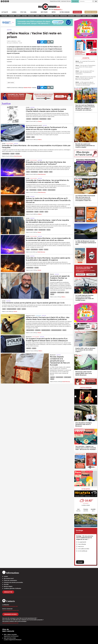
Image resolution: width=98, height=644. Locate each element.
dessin (49, 119)
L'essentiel (86, 58)
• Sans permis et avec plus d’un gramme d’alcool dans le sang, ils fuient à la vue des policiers (86, 78)
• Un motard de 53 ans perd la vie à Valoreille (85, 62)
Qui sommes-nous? (9, 578)
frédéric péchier (61, 292)
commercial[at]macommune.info (11, 610)
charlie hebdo (35, 119)
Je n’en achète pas (83, 551)
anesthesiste (53, 292)
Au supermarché (82, 542)
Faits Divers (10, 144)
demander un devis (10, 614)
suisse (46, 212)
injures (4, 309)
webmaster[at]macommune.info (10, 623)
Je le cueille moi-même (84, 549)
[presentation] (75, 396)
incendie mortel (42, 230)
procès (67, 292)
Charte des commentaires (10, 580)
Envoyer (80, 562)
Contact (6, 576)
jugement (53, 377)
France (52, 274)
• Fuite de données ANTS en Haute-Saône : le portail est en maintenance (85, 72)
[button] (93, 1)
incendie (18, 154)
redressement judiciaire (56, 330)
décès (36, 230)
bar (27, 190)
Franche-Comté (30, 316)
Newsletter (8, 592)
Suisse (28, 107)
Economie (38, 316)
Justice (9, 30)
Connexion (91, 274)
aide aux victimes (30, 330)
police (33, 137)
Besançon (29, 337)
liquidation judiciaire (46, 330)
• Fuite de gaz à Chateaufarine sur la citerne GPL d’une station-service (85, 67)
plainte (19, 309)
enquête (28, 137)
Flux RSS (6, 584)
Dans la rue (81, 546)
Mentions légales (8, 586)
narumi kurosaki (59, 377)
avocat (28, 172)
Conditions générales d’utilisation (12, 588)
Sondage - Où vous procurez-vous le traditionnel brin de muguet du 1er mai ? (85, 538)
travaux (64, 330)
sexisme (24, 309)
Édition (51, 9)
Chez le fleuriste (82, 544)
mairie (51, 172)
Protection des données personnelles (13, 582)
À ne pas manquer (86, 388)
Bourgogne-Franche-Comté (34, 125)
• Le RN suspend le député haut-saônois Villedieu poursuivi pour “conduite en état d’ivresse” (85, 84)
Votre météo (86, 489)
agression (29, 348)
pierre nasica (11, 83)
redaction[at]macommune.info (10, 606)
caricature (29, 119)
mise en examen (51, 190)
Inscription (81, 274)
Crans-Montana (43, 119)
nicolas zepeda (68, 377)
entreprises (38, 330)
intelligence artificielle (11, 309)
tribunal (48, 230)
